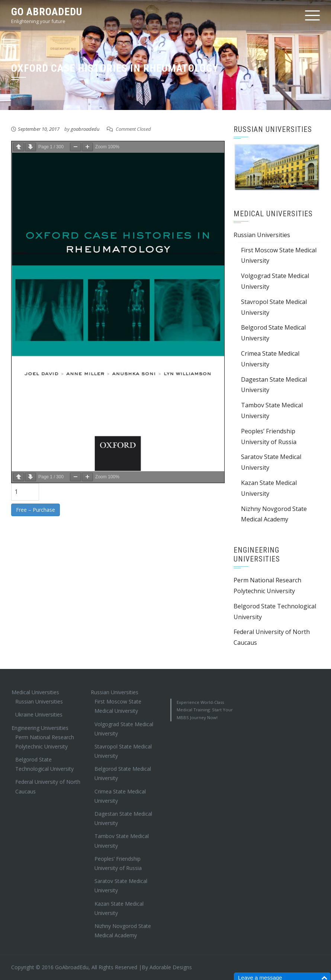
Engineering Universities (40, 728)
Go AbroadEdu (47, 12)
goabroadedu (85, 129)
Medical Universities (35, 692)
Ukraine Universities (39, 714)
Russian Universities (262, 235)
